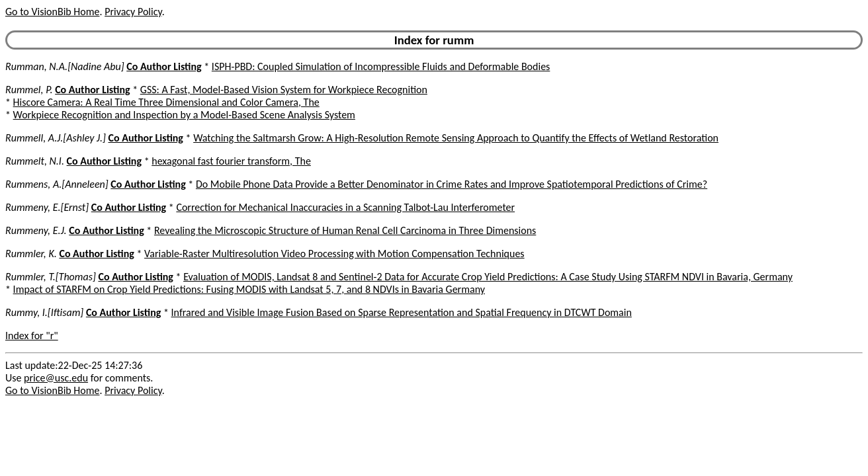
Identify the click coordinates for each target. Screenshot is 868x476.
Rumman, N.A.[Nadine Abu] (65, 66)
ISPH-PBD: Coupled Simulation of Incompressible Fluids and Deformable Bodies (381, 66)
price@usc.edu (56, 378)
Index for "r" (32, 336)
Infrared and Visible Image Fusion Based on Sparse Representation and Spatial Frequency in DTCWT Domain (402, 312)
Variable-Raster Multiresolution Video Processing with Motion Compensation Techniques (334, 254)
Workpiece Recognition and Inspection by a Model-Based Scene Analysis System (184, 115)
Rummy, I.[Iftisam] (44, 312)
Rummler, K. (31, 254)
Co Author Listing (164, 66)
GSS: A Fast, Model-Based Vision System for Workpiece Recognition (284, 90)
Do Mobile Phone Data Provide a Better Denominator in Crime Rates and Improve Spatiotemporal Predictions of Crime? (452, 184)
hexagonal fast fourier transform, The (231, 161)
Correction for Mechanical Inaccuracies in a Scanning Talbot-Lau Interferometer (345, 207)
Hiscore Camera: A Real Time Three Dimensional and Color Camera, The (166, 102)
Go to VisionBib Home (52, 12)
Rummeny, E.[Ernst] (47, 207)
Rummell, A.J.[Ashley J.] (56, 138)
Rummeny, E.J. (36, 230)
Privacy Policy (133, 12)
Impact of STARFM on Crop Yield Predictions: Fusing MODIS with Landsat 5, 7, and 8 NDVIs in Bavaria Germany (249, 289)
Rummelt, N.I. (35, 161)
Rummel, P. (29, 90)
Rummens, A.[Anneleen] (57, 184)
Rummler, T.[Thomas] (51, 277)
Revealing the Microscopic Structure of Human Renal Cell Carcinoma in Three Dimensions (345, 230)
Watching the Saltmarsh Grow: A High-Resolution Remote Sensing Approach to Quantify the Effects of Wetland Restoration (456, 138)
